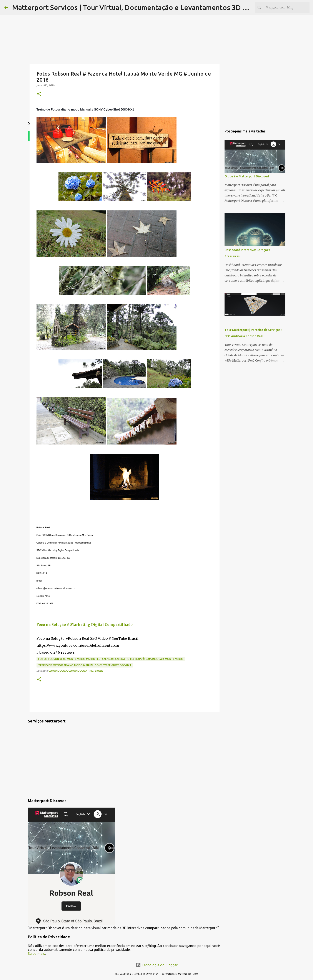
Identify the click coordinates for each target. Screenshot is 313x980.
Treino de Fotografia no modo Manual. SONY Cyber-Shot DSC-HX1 (85, 665)
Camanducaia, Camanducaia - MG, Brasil (76, 671)
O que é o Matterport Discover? (247, 176)
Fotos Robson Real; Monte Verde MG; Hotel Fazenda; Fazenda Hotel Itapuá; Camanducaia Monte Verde (111, 659)
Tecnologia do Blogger (157, 965)
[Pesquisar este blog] (287, 8)
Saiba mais (36, 954)
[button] (39, 94)
